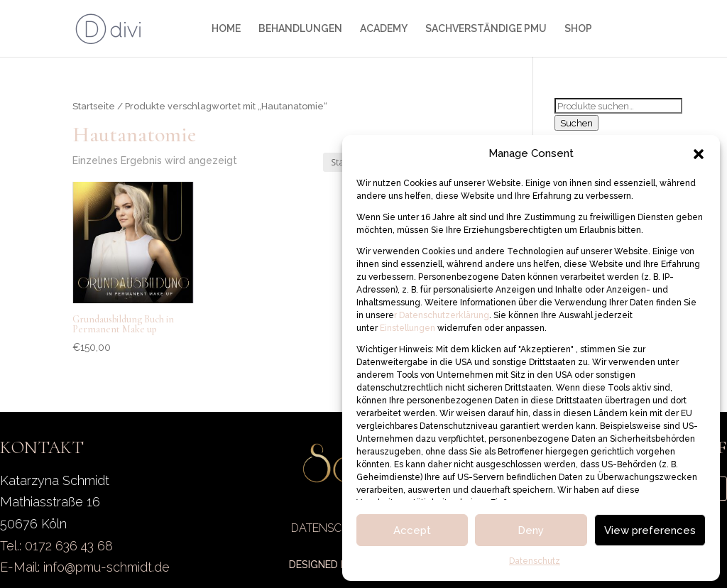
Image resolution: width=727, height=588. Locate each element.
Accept (412, 530)
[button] (699, 154)
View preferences (650, 530)
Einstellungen (409, 328)
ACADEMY (384, 29)
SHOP (578, 29)
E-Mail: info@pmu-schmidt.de (85, 567)
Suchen (576, 123)
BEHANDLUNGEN (300, 29)
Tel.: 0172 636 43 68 (56, 546)
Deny (531, 530)
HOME (226, 29)
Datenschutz (535, 561)
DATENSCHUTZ (332, 528)
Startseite (94, 106)
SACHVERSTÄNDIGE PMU (486, 29)
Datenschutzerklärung (443, 315)
